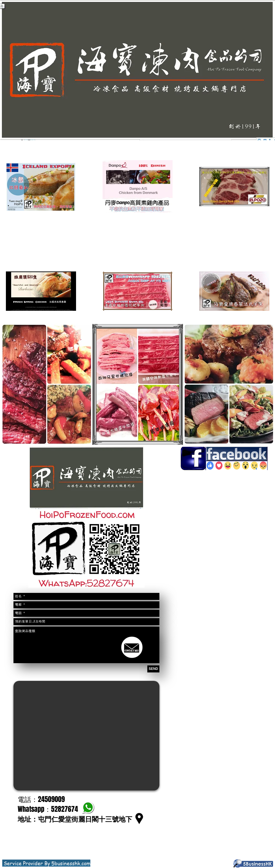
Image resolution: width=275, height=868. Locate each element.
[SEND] (153, 669)
